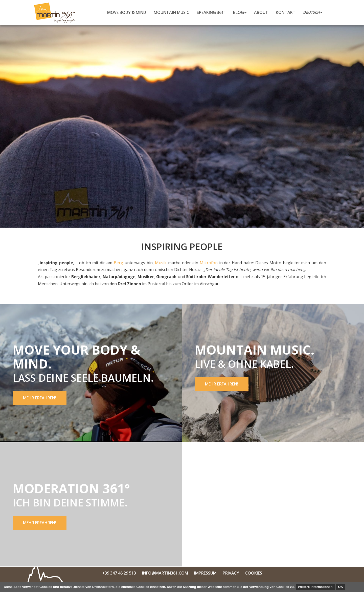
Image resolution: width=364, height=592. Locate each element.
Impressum (205, 573)
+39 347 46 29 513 (119, 573)
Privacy (231, 573)
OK (341, 587)
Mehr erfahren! (40, 398)
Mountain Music (171, 12)
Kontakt (286, 12)
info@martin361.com (165, 573)
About (261, 12)
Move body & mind (127, 12)
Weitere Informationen (315, 587)
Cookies (254, 573)
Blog (240, 12)
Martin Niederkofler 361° (56, 13)
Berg (118, 263)
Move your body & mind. (76, 357)
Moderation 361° (71, 488)
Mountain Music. (255, 350)
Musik (161, 263)
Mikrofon (209, 263)
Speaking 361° (211, 12)
